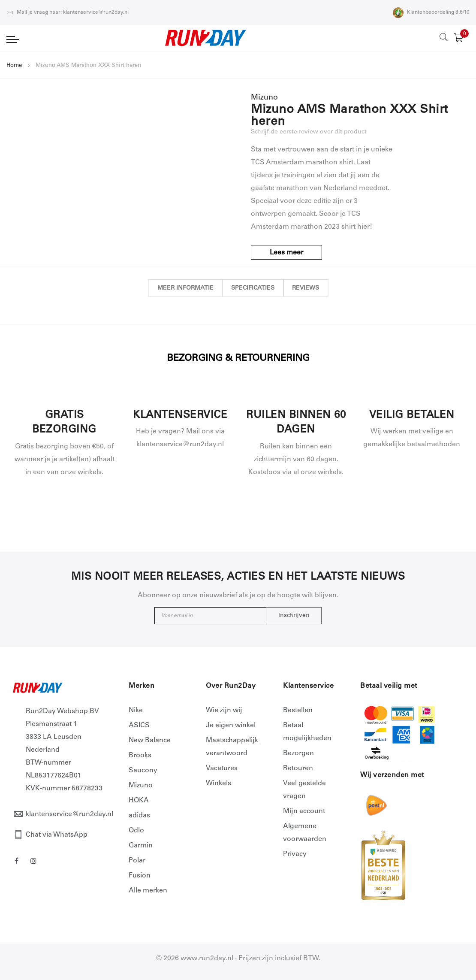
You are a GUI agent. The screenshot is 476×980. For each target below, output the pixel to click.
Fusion (140, 876)
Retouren (298, 768)
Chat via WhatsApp (57, 835)
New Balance (150, 741)
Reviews (310, 288)
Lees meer (287, 253)
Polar (137, 861)
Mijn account (304, 811)
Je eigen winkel (231, 726)
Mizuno (141, 786)
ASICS (139, 726)
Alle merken (148, 891)
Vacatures (222, 768)
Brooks (140, 756)
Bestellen (298, 711)
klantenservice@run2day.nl (69, 814)
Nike (136, 711)
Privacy (295, 854)
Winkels (218, 783)
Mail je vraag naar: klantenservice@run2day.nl (68, 12)
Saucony (143, 771)
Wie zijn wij (224, 711)
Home (14, 66)
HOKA (139, 801)
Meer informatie (181, 288)
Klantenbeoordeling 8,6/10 (431, 12)
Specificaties (253, 288)
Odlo (136, 831)
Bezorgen (298, 753)
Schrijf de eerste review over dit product (309, 132)
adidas (139, 816)
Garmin (141, 846)
